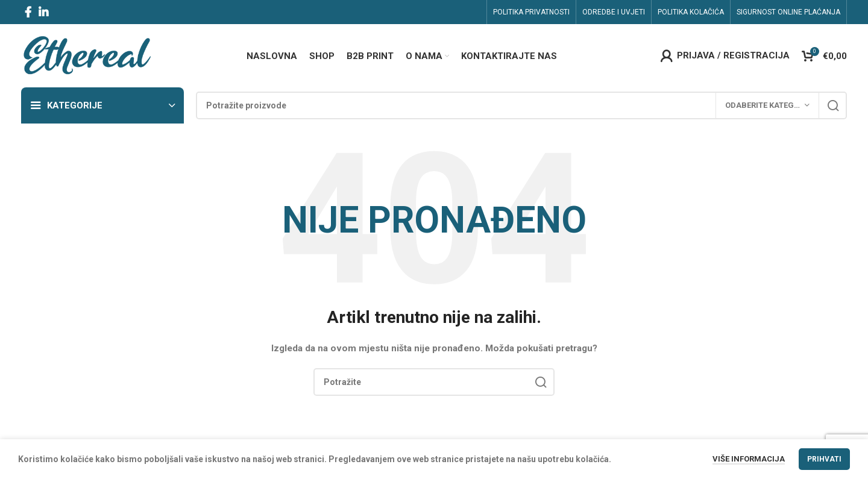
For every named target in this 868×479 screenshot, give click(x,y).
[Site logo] (86, 55)
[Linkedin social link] (43, 12)
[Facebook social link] (28, 12)
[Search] (521, 105)
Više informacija (749, 459)
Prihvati (824, 459)
